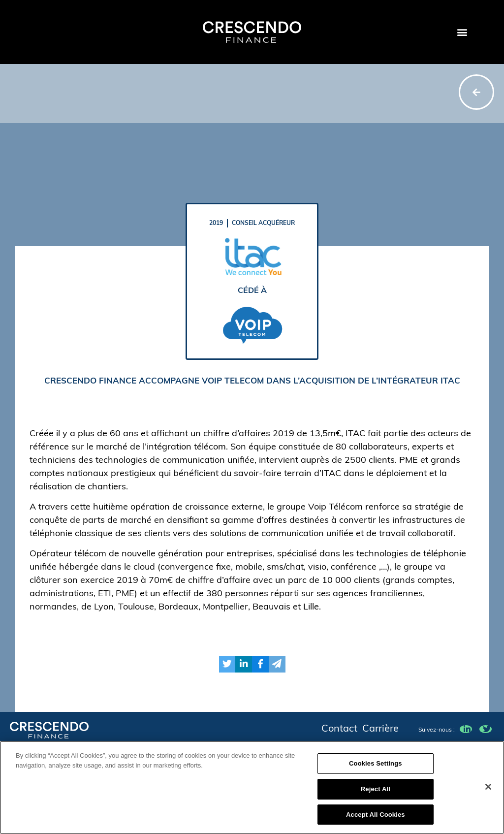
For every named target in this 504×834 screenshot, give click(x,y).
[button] (462, 32)
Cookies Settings (376, 768)
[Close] (488, 791)
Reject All (376, 793)
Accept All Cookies (376, 819)
